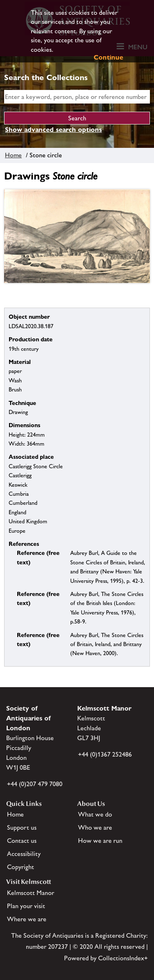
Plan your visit (26, 906)
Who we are (95, 827)
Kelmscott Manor (31, 893)
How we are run (100, 841)
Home (13, 155)
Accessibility (24, 854)
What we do (95, 814)
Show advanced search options (53, 130)
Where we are (27, 919)
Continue (108, 57)
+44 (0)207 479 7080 (35, 784)
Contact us (22, 841)
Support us (22, 827)
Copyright (21, 867)
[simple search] (77, 97)
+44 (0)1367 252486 (105, 754)
